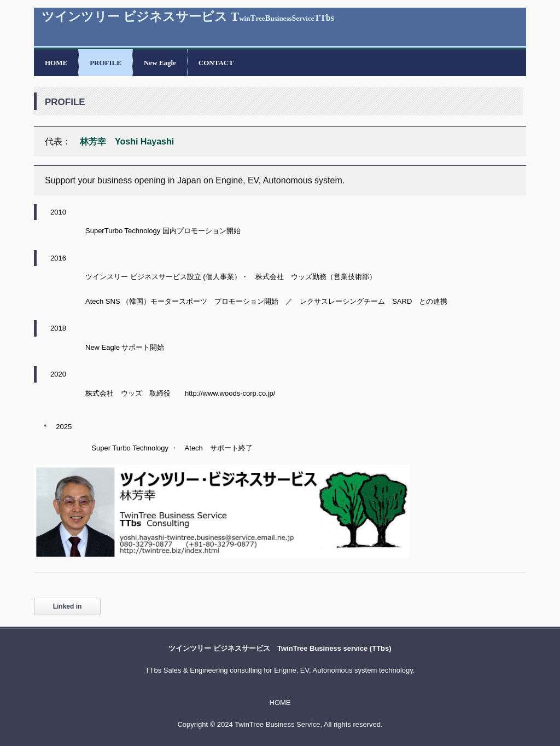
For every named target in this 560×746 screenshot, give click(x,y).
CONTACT (216, 63)
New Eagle (160, 63)
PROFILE (106, 63)
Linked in (68, 606)
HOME (56, 63)
